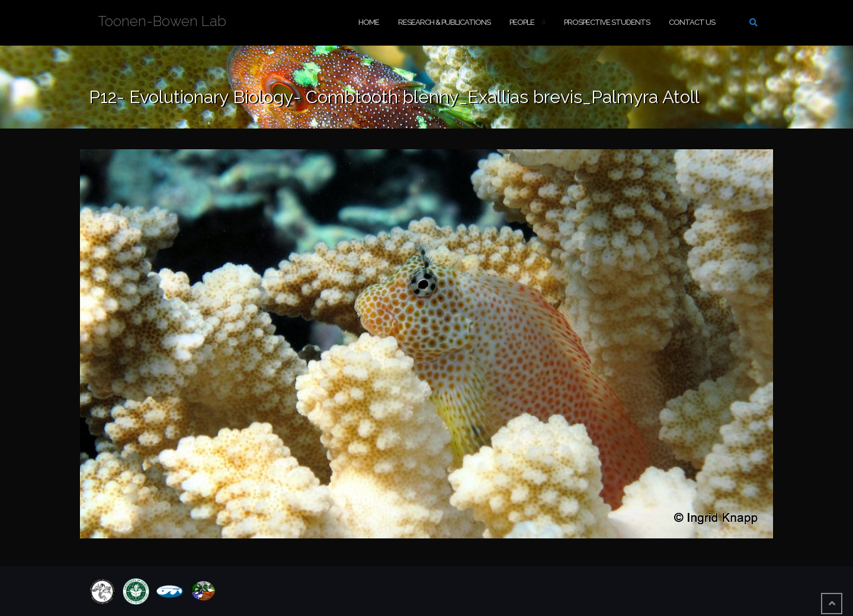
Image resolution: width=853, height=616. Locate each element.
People (522, 22)
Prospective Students (607, 22)
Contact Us (692, 22)
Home (369, 22)
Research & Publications (444, 22)
